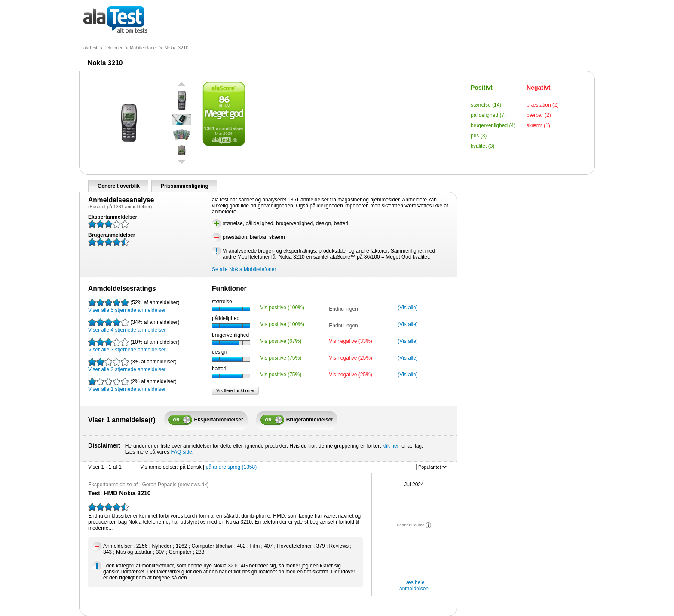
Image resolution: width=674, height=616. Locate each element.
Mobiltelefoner (144, 48)
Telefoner (113, 48)
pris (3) (479, 136)
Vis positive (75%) (281, 358)
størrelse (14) (486, 105)
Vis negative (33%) (351, 341)
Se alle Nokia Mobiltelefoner (244, 269)
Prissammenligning (185, 186)
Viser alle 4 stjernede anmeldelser (134, 326)
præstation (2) (543, 105)
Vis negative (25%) (351, 358)
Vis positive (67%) (281, 341)
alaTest (90, 48)
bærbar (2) (539, 115)
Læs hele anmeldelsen (414, 586)
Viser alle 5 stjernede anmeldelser (134, 306)
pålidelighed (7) (488, 115)
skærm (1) (538, 125)
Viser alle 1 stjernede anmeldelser (132, 385)
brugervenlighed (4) (493, 125)
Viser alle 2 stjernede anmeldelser (132, 365)
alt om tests (115, 20)
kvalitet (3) (483, 146)
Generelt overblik (119, 186)
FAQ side (181, 452)
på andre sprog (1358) (231, 467)
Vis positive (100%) (282, 308)
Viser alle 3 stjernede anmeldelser (134, 345)
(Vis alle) (407, 308)
